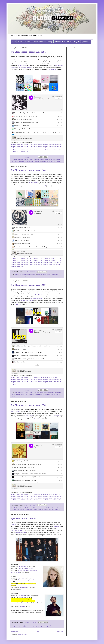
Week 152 (26, 150)
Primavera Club (32, 627)
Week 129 (33, 144)
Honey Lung (37, 160)
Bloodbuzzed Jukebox (19, 160)
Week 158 (14, 152)
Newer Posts (14, 632)
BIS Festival (35, 625)
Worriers (46, 510)
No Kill (27, 276)
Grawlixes (31, 393)
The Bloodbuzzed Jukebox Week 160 (28, 170)
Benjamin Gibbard (26, 274)
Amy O (16, 508)
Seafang (32, 395)
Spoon (45, 627)
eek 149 (59, 148)
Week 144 (26, 148)
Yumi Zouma (57, 510)
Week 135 (20, 146)
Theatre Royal (27, 510)
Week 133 (58, 144)
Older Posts (60, 632)
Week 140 (52, 146)
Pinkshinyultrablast (16, 395)
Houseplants (55, 508)
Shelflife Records (23, 161)
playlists (17, 161)
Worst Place (51, 510)
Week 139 (46, 146)
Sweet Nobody (30, 161)
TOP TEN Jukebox (22, 66)
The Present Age (38, 161)
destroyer (26, 393)
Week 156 (52, 150)
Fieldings (26, 160)
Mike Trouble (58, 393)
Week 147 (46, 148)
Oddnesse (32, 276)
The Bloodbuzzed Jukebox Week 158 (28, 405)
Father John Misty (47, 625)
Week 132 (52, 144)
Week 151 (20, 150)
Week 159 (20, 152)
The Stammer (45, 161)
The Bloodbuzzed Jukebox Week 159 (28, 285)
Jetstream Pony (50, 274)
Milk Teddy (23, 276)
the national (50, 627)
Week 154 (39, 150)
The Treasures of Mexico (54, 161)
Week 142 (14, 148)
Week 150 (14, 150)
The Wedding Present (27, 301)
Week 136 (26, 146)
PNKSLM (28, 395)
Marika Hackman (18, 627)
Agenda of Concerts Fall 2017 (25, 519)
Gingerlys (31, 160)
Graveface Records (48, 508)
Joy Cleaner (55, 160)
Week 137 (33, 146)
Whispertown (34, 510)
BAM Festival (29, 625)
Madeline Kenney (44, 393)
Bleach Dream (33, 274)
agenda (16, 625)
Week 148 (52, 148)
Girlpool (53, 625)
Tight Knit (52, 276)
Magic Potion (51, 393)
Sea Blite (41, 276)
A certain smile (18, 274)
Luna (13, 627)
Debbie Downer (40, 508)
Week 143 (20, 148)
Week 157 (58, 150)
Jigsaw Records (49, 160)
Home (37, 632)
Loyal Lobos (37, 393)
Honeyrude (42, 160)
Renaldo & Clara (40, 627)
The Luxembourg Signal (48, 395)
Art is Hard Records (22, 508)
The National (57, 527)
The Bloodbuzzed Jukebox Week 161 (28, 52)
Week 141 (58, 146)
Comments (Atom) (22, 635)
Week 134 (14, 146)
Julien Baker (58, 625)
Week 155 (46, 150)
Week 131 (46, 144)
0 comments (33, 157)
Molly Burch (25, 627)
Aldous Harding (22, 625)
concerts (40, 625)
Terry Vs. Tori (46, 276)
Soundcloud (52, 70)
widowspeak (41, 510)
